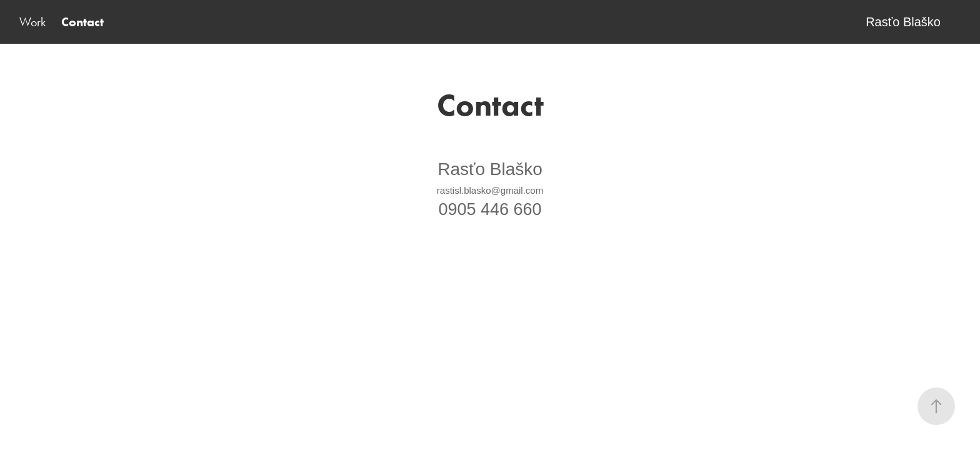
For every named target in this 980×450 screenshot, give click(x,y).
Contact (82, 22)
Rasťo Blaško (903, 22)
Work (32, 22)
